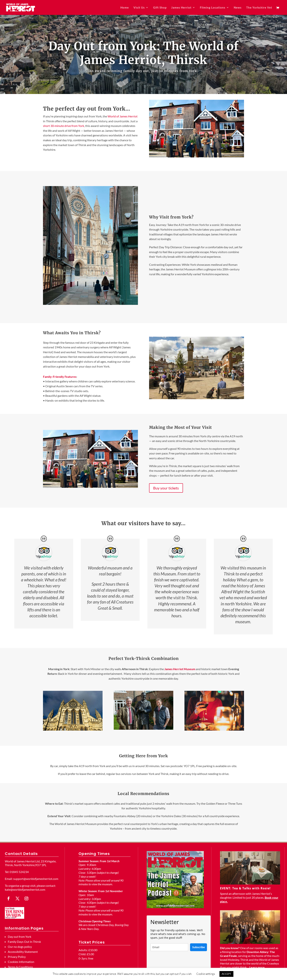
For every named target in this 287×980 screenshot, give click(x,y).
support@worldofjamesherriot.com (36, 879)
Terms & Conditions (20, 967)
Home (125, 8)
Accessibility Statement (23, 952)
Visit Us (139, 8)
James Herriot (181, 8)
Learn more (257, 967)
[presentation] (179, 962)
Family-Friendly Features (60, 377)
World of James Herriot (123, 116)
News (238, 8)
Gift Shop (160, 8)
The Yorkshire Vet (259, 8)
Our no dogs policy (20, 947)
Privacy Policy (17, 957)
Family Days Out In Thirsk (24, 942)
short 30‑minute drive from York (64, 126)
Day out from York (20, 937)
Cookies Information (21, 962)
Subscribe (198, 947)
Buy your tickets (166, 488)
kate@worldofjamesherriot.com (25, 889)
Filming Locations (213, 8)
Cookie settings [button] (206, 974)
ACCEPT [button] (226, 974)
